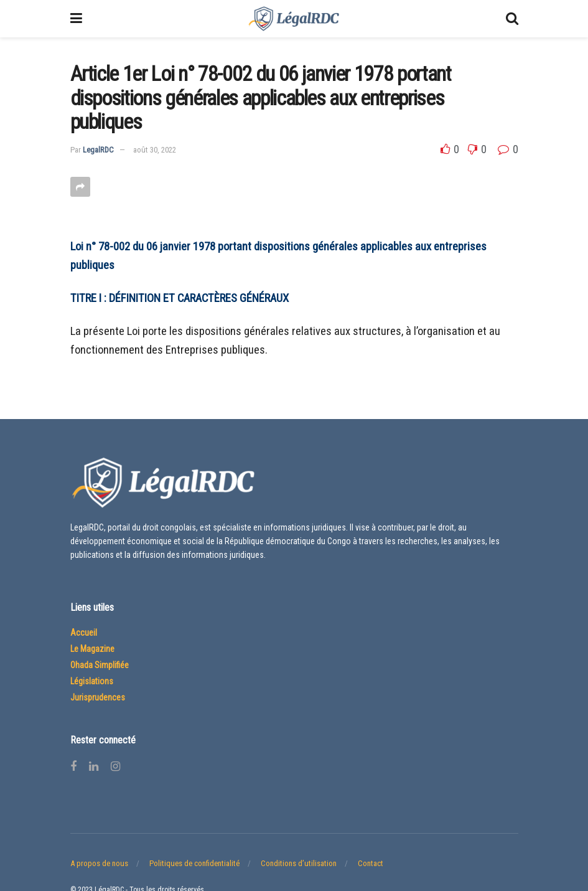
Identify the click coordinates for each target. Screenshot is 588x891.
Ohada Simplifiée (100, 665)
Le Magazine (92, 649)
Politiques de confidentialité (194, 863)
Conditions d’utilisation (299, 863)
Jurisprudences (98, 697)
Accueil (84, 633)
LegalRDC (98, 150)
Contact (371, 863)
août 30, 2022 (155, 150)
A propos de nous (99, 863)
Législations (92, 681)
